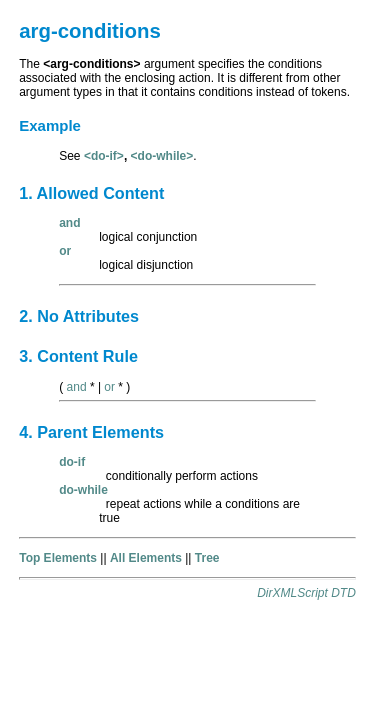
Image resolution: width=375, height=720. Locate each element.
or (109, 387)
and (77, 387)
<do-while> (162, 156)
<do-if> (104, 156)
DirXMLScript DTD (306, 593)
